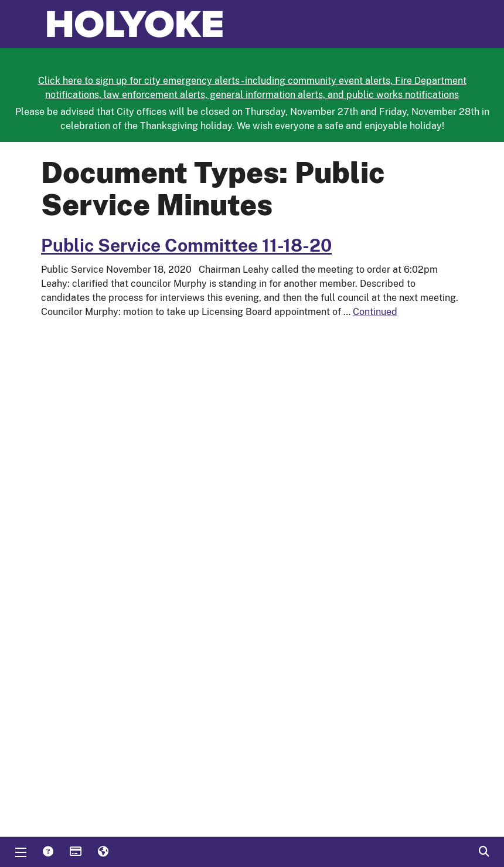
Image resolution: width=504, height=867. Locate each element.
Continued (375, 312)
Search (483, 852)
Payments (75, 852)
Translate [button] (103, 852)
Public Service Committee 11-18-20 (186, 245)
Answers (47, 852)
